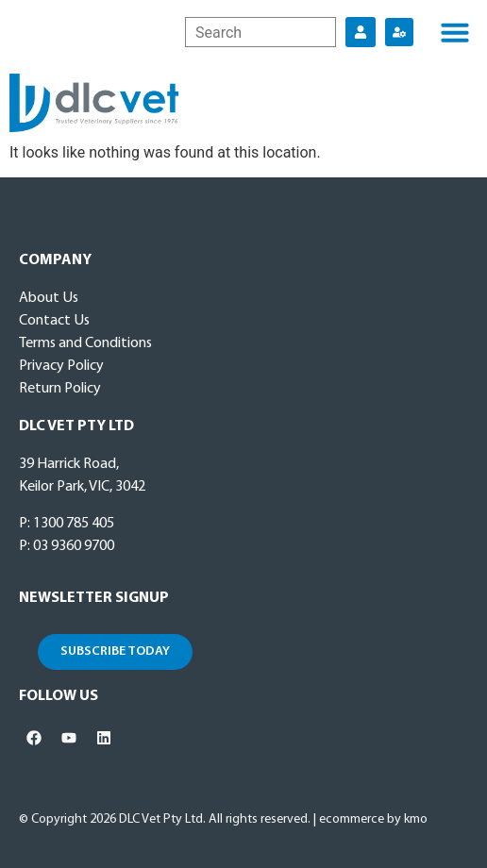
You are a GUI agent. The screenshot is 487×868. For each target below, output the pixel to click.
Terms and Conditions (85, 343)
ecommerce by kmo (373, 819)
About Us (49, 298)
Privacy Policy (61, 366)
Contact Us (54, 321)
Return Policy (60, 389)
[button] (455, 32)
